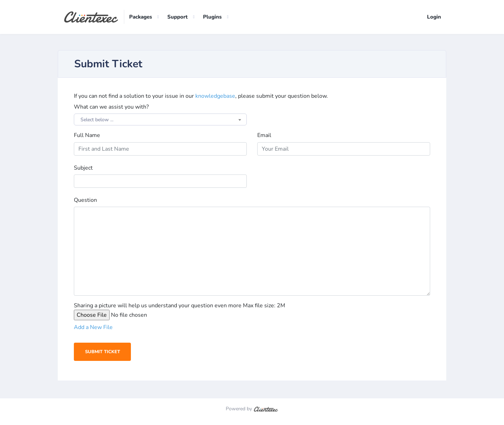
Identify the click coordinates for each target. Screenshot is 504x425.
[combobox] (160, 120)
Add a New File (93, 328)
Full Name (87, 136)
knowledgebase (215, 96)
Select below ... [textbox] (97, 120)
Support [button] (177, 17)
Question (85, 200)
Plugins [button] (212, 17)
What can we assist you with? (111, 107)
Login (434, 17)
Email (264, 136)
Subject (83, 168)
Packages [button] (141, 17)
